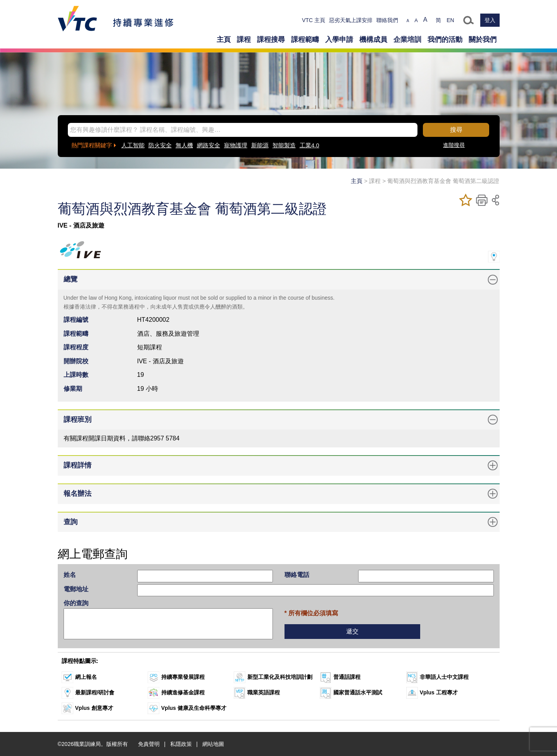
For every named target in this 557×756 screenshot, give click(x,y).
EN (450, 20)
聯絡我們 (387, 20)
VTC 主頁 (314, 20)
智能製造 (284, 145)
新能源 (260, 145)
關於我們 (483, 40)
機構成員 (373, 40)
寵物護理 (236, 145)
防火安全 (160, 145)
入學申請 (339, 40)
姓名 (70, 575)
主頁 (224, 40)
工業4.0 (310, 145)
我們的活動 (445, 40)
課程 (244, 40)
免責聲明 (149, 744)
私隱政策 (181, 744)
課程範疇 (305, 40)
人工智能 (133, 145)
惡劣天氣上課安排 (351, 20)
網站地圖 (213, 744)
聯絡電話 (297, 575)
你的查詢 (76, 603)
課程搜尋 (271, 40)
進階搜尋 (454, 145)
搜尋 (456, 130)
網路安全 (209, 145)
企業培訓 (407, 40)
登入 (490, 20)
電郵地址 (76, 589)
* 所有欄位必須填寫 (311, 613)
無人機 (184, 145)
